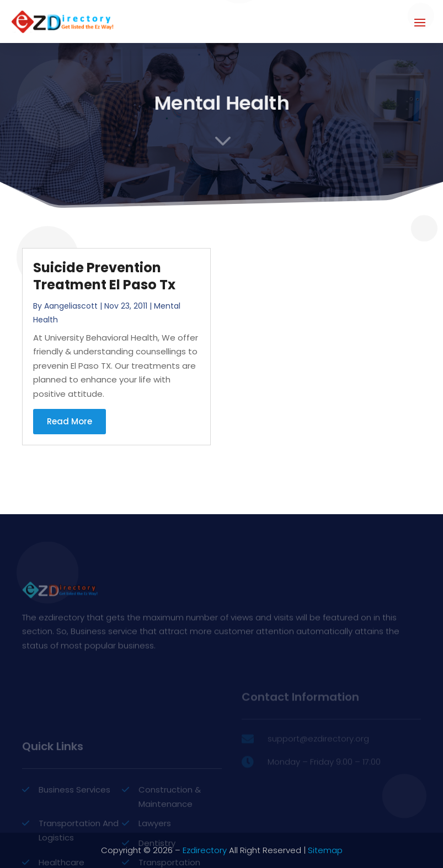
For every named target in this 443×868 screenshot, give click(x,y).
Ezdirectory (205, 850)
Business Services (74, 824)
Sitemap (325, 850)
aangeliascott (71, 306)
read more (70, 421)
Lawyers (155, 857)
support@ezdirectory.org (318, 751)
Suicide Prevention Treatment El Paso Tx (104, 276)
